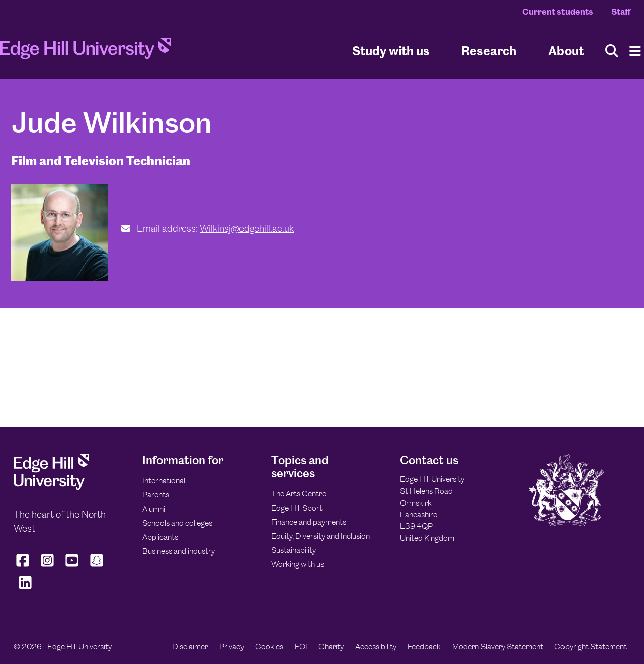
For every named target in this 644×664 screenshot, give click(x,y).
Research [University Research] (489, 51)
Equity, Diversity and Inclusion (320, 536)
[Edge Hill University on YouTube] (72, 567)
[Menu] (635, 51)
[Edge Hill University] (51, 487)
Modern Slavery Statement (498, 647)
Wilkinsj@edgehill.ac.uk (247, 229)
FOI (301, 647)
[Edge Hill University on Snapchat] (97, 567)
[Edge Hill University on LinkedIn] (25, 589)
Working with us (298, 564)
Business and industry (179, 551)
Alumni (154, 509)
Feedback (424, 647)
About (566, 51)
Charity (331, 647)
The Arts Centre (299, 494)
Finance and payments (309, 522)
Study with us (391, 51)
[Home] (86, 51)
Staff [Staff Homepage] (621, 12)
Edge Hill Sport (297, 508)
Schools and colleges (177, 523)
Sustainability (294, 550)
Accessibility (376, 647)
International (164, 481)
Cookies (269, 647)
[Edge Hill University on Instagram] (48, 567)
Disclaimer (190, 647)
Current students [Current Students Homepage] (558, 12)
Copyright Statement (591, 647)
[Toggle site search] (612, 51)
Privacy (232, 647)
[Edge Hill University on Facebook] (24, 567)
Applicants (160, 537)
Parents (156, 495)
